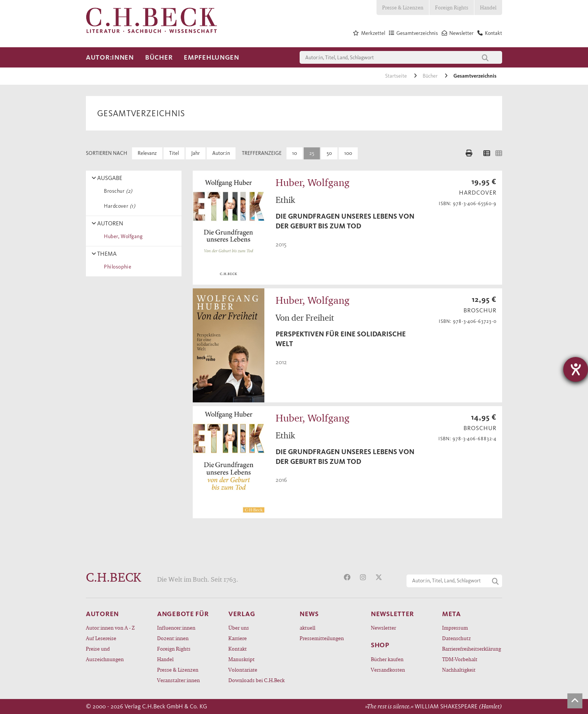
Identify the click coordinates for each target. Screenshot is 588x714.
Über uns (239, 628)
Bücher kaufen (387, 659)
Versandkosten (388, 670)
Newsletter (383, 628)
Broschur (117, 191)
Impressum (455, 628)
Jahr (196, 153)
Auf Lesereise (101, 638)
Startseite (397, 76)
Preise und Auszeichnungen (105, 654)
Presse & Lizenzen (403, 7)
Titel (174, 153)
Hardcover (118, 206)
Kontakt (238, 649)
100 (348, 153)
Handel (488, 7)
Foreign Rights (452, 7)
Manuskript (241, 659)
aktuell (307, 628)
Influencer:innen (176, 628)
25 (312, 153)
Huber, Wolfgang (122, 236)
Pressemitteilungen (322, 638)
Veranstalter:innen (178, 680)
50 (329, 153)
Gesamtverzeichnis (475, 76)
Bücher (159, 57)
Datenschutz (457, 638)
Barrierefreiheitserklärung (472, 649)
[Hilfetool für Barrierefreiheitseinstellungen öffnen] (576, 369)
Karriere (238, 638)
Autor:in (221, 153)
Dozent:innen (173, 638)
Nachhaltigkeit (459, 670)
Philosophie (116, 267)
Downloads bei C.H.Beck (256, 680)
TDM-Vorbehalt (460, 659)
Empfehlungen (211, 57)
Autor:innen (110, 57)
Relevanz (147, 153)
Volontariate (243, 670)
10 (295, 153)
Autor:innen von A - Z (110, 628)
